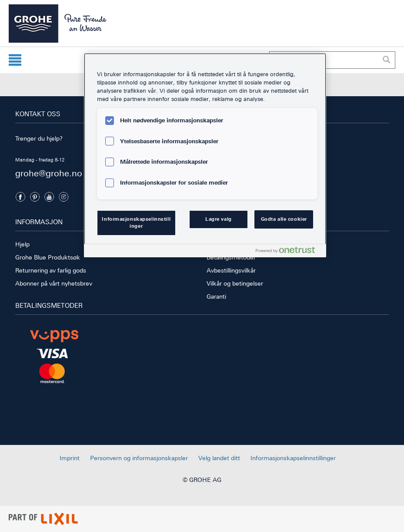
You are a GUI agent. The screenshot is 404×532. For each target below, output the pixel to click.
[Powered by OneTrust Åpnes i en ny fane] (289, 252)
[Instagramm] (63, 197)
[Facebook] (20, 197)
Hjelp (22, 244)
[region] (205, 155)
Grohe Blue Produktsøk (48, 257)
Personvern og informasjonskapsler (139, 458)
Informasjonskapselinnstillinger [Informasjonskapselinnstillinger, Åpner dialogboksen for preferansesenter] (136, 222)
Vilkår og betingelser (235, 283)
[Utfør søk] (386, 60)
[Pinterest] (35, 197)
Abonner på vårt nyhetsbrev (54, 283)
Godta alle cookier (284, 219)
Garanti (216, 296)
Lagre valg (219, 219)
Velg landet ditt (219, 458)
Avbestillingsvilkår (231, 270)
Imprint (70, 458)
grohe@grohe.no (49, 173)
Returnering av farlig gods (51, 270)
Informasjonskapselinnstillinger (293, 458)
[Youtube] (49, 197)
